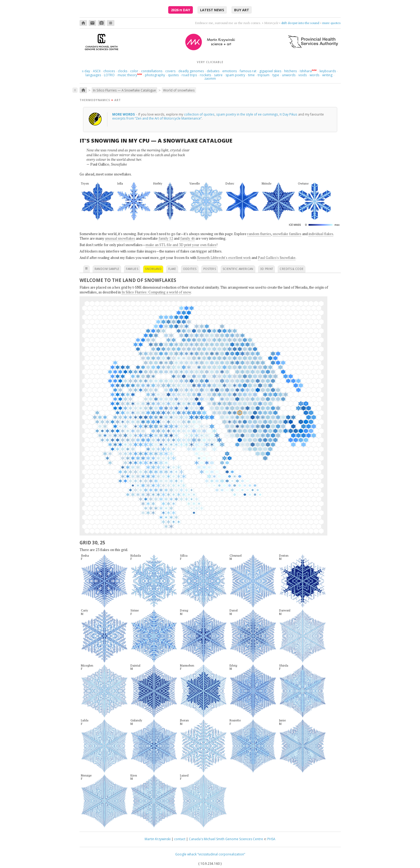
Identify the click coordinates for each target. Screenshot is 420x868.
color (134, 71)
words (314, 75)
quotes (173, 75)
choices (109, 71)
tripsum (264, 75)
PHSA (271, 839)
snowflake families (287, 234)
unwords (289, 75)
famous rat (248, 71)
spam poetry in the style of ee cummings (247, 114)
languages (93, 75)
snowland (153, 269)
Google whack (186, 854)
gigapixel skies (270, 71)
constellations (152, 71)
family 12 (166, 238)
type (276, 75)
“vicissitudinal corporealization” (221, 854)
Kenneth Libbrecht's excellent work (224, 258)
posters (210, 269)
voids (303, 75)
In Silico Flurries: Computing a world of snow (156, 292)
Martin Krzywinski (158, 839)
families (132, 269)
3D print (267, 269)
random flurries (259, 234)
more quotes (331, 23)
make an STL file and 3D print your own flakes (181, 245)
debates (213, 71)
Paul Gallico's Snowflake (277, 258)
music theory (127, 75)
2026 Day (181, 10)
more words (124, 114)
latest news (212, 10)
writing (327, 75)
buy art (242, 10)
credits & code (292, 269)
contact (180, 839)
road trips (189, 75)
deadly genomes (191, 71)
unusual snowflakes (120, 238)
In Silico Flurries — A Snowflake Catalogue (124, 90)
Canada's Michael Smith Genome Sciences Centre (226, 839)
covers (170, 71)
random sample (107, 269)
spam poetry (235, 75)
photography (155, 75)
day (86, 71)
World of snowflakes (179, 90)
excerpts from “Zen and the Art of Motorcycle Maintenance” (157, 118)
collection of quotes (199, 114)
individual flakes (321, 234)
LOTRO (109, 75)
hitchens (290, 71)
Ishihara (306, 71)
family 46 (187, 238)
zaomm (210, 79)
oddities (190, 269)
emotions (230, 71)
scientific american (238, 269)
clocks (123, 71)
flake (172, 269)
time (251, 75)
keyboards (328, 71)
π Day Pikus (288, 114)
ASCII (97, 71)
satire (218, 75)
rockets (205, 75)
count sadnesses (307, 23)
